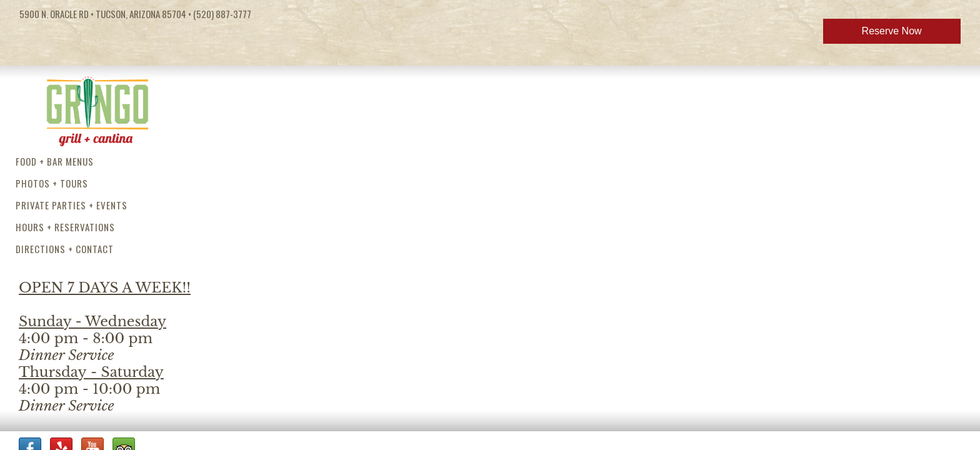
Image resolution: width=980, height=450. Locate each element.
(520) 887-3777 (222, 14)
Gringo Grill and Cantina (97, 107)
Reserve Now (892, 31)
